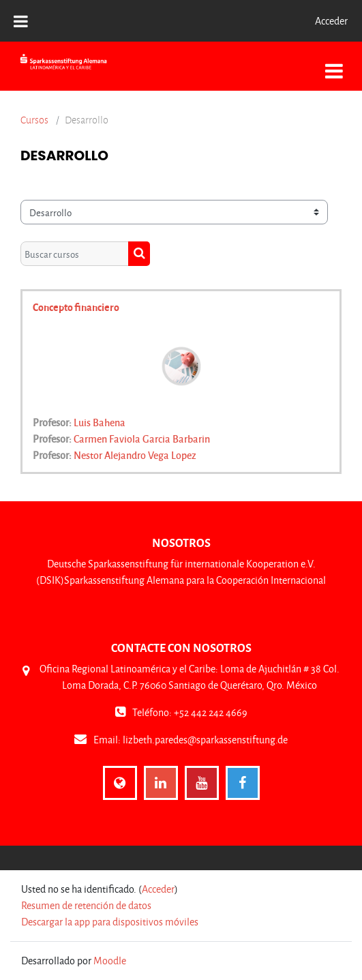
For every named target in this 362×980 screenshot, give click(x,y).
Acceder (331, 21)
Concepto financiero (76, 307)
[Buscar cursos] (75, 254)
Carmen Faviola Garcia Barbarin (142, 439)
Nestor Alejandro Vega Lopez (135, 455)
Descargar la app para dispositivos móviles (110, 922)
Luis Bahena (100, 422)
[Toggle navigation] (334, 64)
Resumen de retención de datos (86, 905)
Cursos (34, 120)
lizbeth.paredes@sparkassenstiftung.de (205, 740)
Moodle (110, 961)
